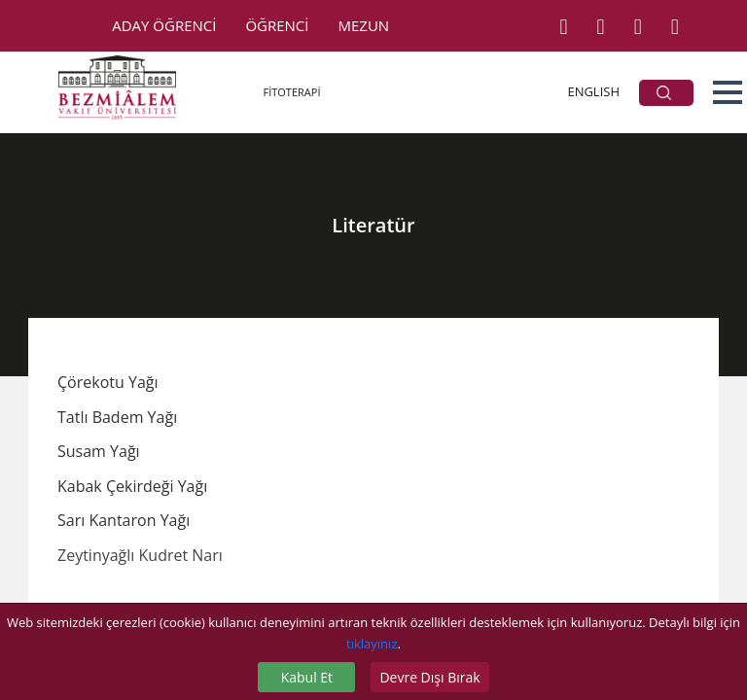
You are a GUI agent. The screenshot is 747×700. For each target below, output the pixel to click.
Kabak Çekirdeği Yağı (132, 486)
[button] (728, 92)
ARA (664, 93)
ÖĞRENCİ (277, 25)
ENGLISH (593, 91)
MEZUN (364, 25)
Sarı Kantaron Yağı (124, 520)
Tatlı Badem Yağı (117, 417)
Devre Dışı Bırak (429, 677)
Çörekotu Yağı (108, 382)
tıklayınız (372, 644)
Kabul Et (307, 677)
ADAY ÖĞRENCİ (164, 25)
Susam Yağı (99, 451)
